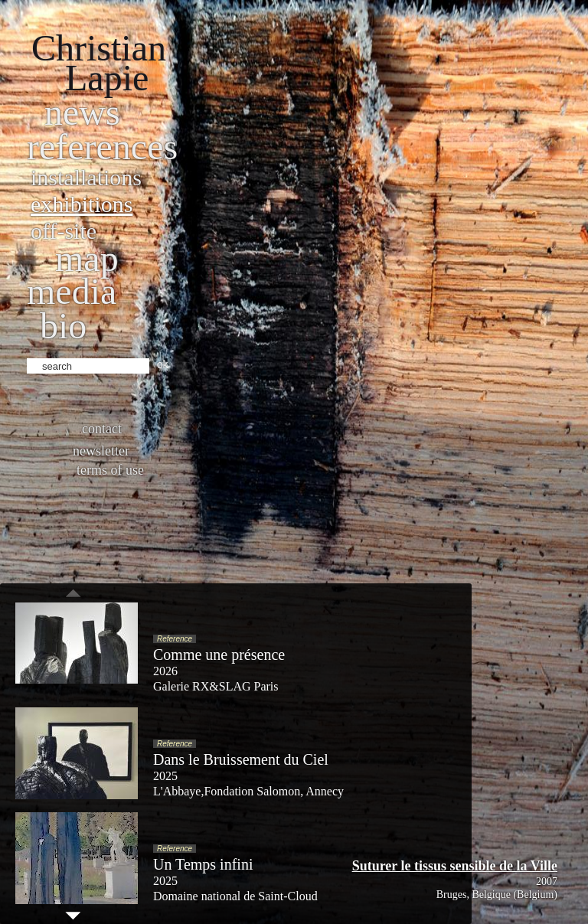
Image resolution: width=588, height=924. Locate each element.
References (102, 147)
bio (63, 326)
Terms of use (110, 470)
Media (72, 291)
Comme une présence (219, 655)
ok (163, 364)
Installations (86, 177)
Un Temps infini (203, 864)
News (82, 112)
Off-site (64, 231)
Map (87, 258)
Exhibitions (82, 204)
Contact (102, 429)
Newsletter (101, 451)
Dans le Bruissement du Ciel (241, 759)
